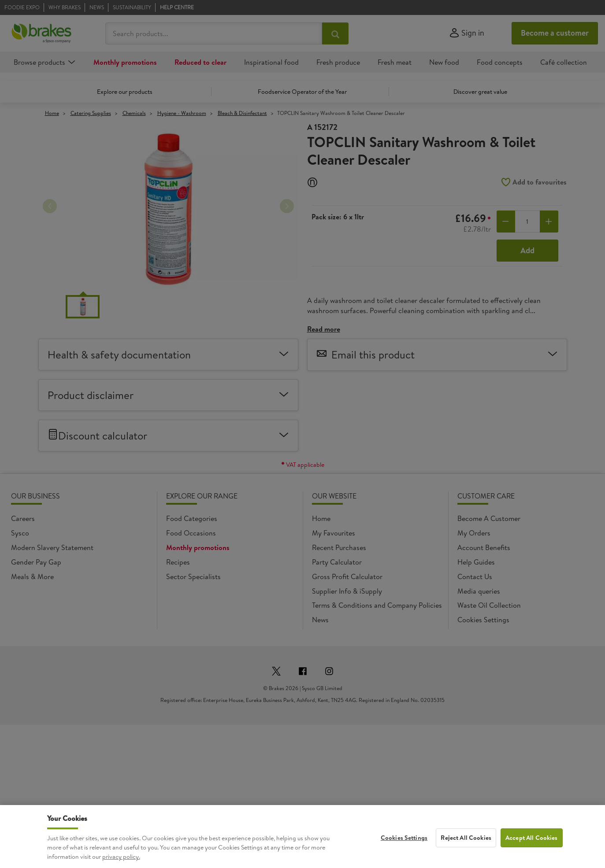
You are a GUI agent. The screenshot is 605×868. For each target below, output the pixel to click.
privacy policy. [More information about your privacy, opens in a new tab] (121, 861)
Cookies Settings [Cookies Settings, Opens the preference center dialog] (404, 842)
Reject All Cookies (466, 842)
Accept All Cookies (532, 842)
